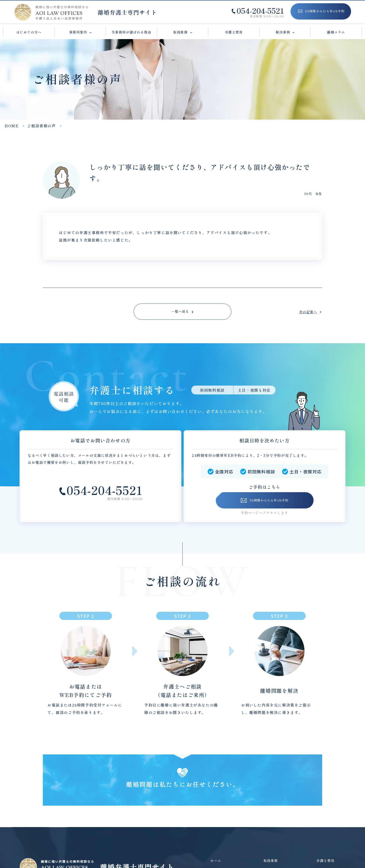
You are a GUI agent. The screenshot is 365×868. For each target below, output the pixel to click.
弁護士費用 (234, 32)
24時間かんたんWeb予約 (264, 501)
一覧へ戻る (180, 312)
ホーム (216, 861)
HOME (12, 126)
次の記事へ (306, 312)
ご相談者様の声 (41, 126)
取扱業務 (271, 861)
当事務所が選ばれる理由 (132, 32)
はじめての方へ (29, 32)
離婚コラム (336, 32)
